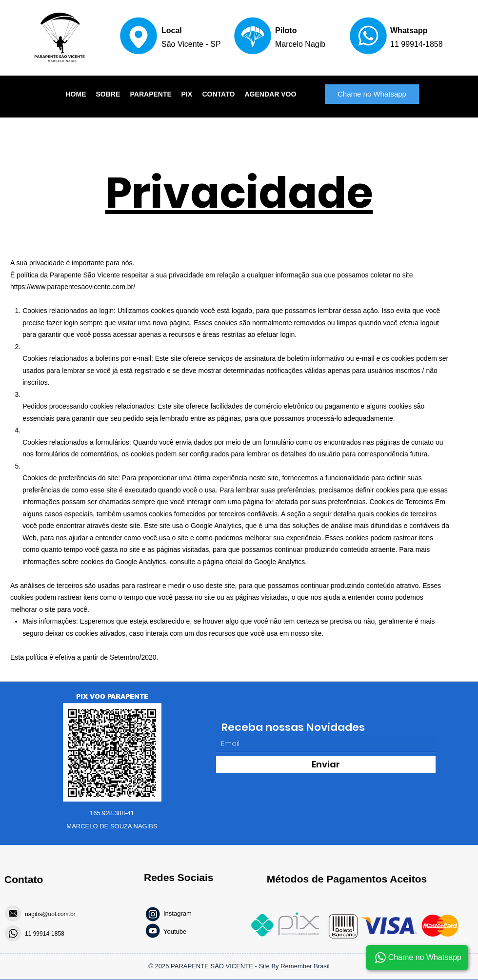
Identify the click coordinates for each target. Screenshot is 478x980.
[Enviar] (326, 764)
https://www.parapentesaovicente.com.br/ (73, 287)
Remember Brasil (305, 966)
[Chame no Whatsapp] (372, 94)
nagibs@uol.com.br (50, 914)
